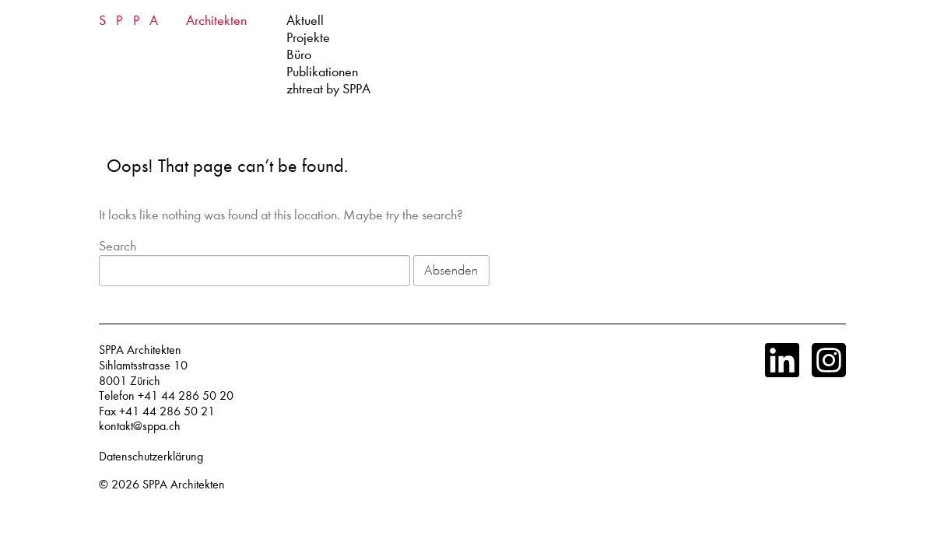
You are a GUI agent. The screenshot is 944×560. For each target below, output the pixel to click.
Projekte (308, 38)
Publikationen (322, 72)
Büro (299, 55)
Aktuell (305, 21)
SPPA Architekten (184, 485)
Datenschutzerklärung (151, 457)
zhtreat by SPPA (328, 89)
